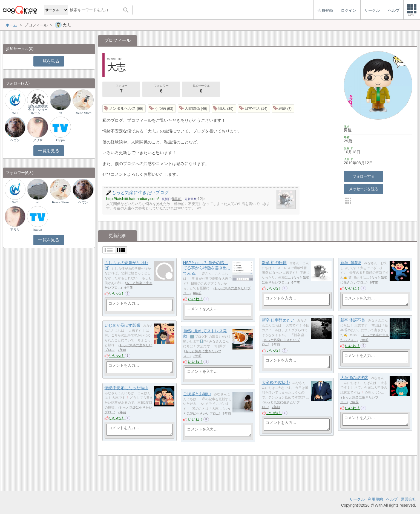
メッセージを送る (363, 189)
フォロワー (161, 89)
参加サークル (201, 89)
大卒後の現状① (276, 382)
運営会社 (409, 499)
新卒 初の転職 (274, 263)
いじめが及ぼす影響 (123, 325)
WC (15, 113)
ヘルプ (392, 499)
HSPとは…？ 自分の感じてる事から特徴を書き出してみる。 (207, 268)
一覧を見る (49, 61)
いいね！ (117, 293)
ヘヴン (15, 140)
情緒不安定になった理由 (126, 388)
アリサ (38, 140)
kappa (60, 140)
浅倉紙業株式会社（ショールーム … (38, 110)
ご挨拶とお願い (197, 394)
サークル (357, 499)
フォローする (364, 176)
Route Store (83, 113)
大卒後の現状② (354, 378)
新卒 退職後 (351, 263)
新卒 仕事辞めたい (278, 320)
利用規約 (375, 499)
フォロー (121, 89)
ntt (60, 113)
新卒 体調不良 (353, 320)
